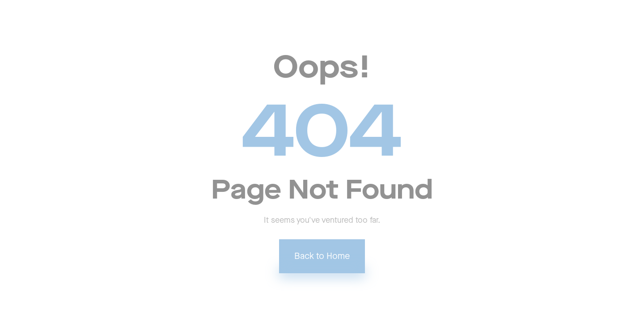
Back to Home (322, 256)
